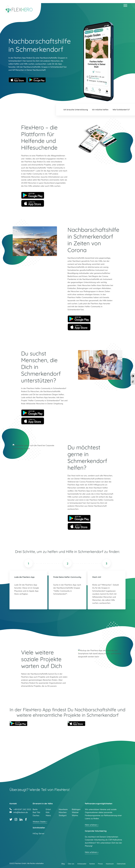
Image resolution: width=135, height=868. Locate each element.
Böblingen (76, 809)
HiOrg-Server (38, 834)
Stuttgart (63, 815)
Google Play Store (37, 80)
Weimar (75, 812)
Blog (63, 864)
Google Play (33, 195)
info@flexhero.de (21, 812)
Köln (48, 812)
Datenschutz (121, 864)
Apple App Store (17, 80)
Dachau (36, 815)
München (63, 812)
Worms (75, 815)
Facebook (26, 819)
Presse (100, 864)
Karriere (92, 864)
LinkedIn (21, 819)
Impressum (110, 864)
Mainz (48, 815)
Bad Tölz (36, 812)
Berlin (35, 809)
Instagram (16, 819)
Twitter (11, 819)
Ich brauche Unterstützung (76, 110)
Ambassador (82, 864)
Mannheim (63, 809)
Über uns (71, 864)
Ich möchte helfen (100, 110)
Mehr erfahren (91, 825)
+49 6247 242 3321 (22, 809)
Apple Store (33, 203)
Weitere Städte (39, 822)
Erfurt (48, 809)
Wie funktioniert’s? (121, 110)
